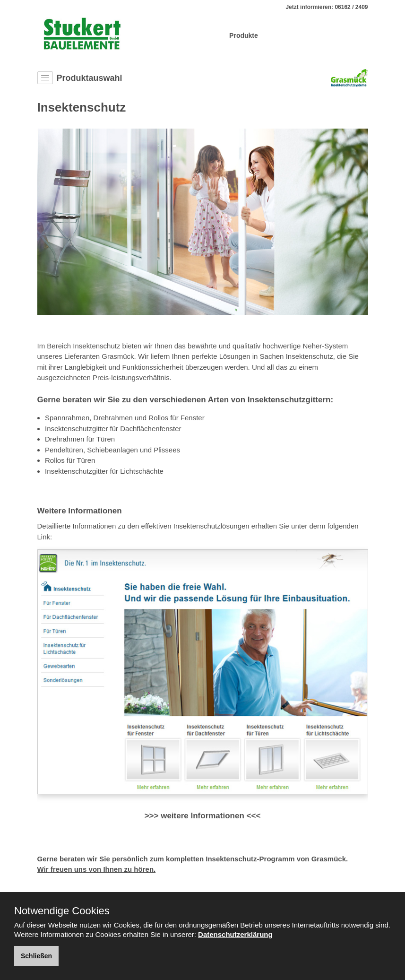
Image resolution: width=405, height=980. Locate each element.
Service (279, 35)
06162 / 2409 (351, 7)
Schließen (36, 956)
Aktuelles (315, 35)
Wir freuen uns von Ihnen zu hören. (97, 869)
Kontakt (352, 35)
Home (172, 35)
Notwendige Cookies (62, 911)
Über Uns (205, 35)
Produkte (244, 35)
